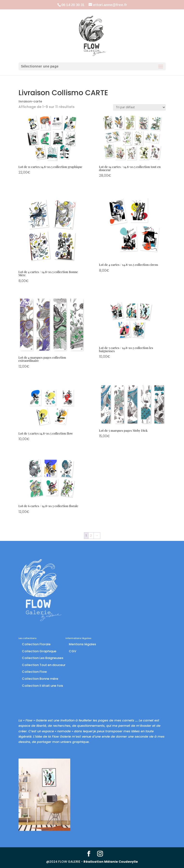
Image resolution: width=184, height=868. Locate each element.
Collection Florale (36, 644)
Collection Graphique (39, 651)
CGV (73, 651)
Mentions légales (82, 644)
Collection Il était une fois (42, 686)
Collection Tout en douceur (44, 665)
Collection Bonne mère (40, 679)
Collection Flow (34, 672)
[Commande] (139, 107)
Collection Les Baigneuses (43, 658)
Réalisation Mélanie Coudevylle (111, 862)
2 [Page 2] (91, 535)
